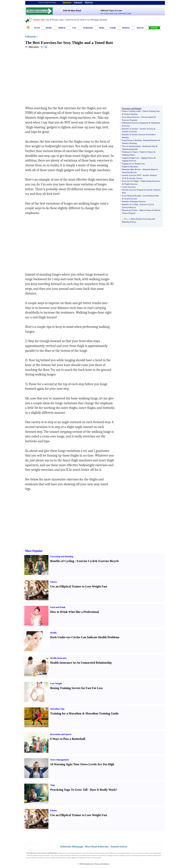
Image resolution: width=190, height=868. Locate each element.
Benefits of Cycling (130, 204)
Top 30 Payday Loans (55, 20)
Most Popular (34, 551)
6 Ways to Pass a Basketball (68, 739)
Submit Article (119, 847)
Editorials (31, 37)
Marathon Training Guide (102, 713)
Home (102, 28)
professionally (126, 853)
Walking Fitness (129, 155)
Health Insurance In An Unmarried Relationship (81, 663)
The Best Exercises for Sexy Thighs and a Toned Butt (69, 43)
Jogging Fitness (147, 158)
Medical (62, 28)
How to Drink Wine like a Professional (75, 612)
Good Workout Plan (151, 196)
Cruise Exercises (129, 187)
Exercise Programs (130, 120)
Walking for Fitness (130, 152)
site (142, 853)
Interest (140, 28)
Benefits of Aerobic (130, 129)
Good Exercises (131, 199)
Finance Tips (39, 20)
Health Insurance (59, 658)
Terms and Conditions (102, 864)
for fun (135, 853)
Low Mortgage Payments (97, 20)
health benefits (86, 855)
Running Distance (151, 140)
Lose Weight (56, 683)
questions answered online (41, 855)
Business (126, 28)
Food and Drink (58, 607)
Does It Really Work (103, 790)
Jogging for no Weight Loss (133, 164)
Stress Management (60, 760)
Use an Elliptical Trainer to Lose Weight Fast (79, 586)
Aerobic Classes (136, 178)
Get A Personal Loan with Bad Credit (116, 13)
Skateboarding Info (130, 149)
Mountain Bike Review (132, 169)
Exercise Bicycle (129, 207)
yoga (33, 858)
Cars (74, 28)
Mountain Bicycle (129, 172)
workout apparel (71, 858)
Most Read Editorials (97, 847)
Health (49, 28)
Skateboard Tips (149, 146)
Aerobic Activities (130, 131)
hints (97, 853)
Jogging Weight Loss (131, 158)
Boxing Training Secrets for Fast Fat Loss (77, 688)
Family (113, 28)
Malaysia (89, 2)
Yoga (53, 785)
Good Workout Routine (132, 196)
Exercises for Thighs (131, 181)
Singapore (67, 2)
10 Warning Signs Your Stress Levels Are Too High (82, 764)
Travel (37, 28)
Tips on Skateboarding (131, 146)
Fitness (54, 582)
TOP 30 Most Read (72, 11)
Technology (88, 28)
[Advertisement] (55, 78)
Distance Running (129, 143)
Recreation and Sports (61, 734)
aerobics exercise (44, 858)
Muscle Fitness (145, 210)
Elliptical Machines (130, 167)
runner (72, 853)
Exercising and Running (62, 556)
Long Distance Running (132, 140)
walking (122, 855)
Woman (154, 28)
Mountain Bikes (149, 169)
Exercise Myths (147, 117)
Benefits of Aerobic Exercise (134, 134)
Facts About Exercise (131, 117)
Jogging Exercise (129, 161)
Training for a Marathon (66, 713)
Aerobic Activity (146, 129)
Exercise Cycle (146, 204)
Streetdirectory (88, 864)
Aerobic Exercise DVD (132, 175)
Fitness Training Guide (131, 111)
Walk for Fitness (146, 152)
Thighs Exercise (131, 184)
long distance (102, 855)
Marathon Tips (57, 709)
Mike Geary (34, 47)
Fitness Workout (131, 114)
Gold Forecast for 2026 (75, 20)
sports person (82, 853)
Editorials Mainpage (72, 847)
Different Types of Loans (111, 10)
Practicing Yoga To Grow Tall (69, 790)
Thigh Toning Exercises (150, 181)
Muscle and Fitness (130, 210)
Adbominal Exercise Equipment (135, 123)
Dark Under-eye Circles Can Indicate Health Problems (85, 637)
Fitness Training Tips (151, 111)
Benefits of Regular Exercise (134, 201)
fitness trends (153, 855)
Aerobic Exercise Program (133, 190)
